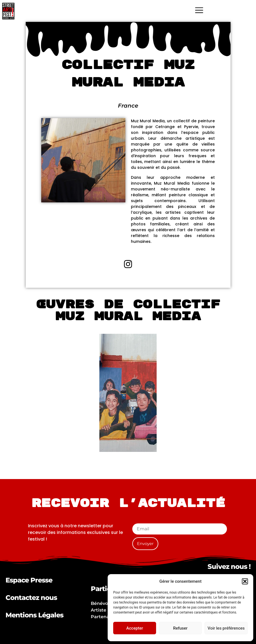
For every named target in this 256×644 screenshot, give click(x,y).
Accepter (135, 628)
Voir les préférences (226, 628)
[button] (245, 581)
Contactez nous (31, 598)
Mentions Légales (34, 615)
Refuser (180, 628)
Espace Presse (29, 580)
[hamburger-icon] (199, 11)
